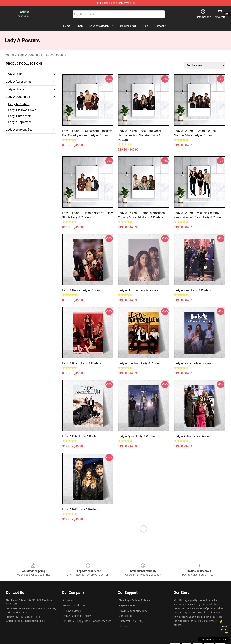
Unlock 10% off (224, 628)
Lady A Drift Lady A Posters (80, 509)
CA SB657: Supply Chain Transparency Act (87, 621)
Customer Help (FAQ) (131, 621)
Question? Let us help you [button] (214, 640)
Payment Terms (128, 605)
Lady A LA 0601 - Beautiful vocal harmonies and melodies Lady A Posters (139, 135)
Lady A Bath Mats (20, 116)
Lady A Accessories (19, 82)
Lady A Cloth (14, 74)
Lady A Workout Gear (20, 130)
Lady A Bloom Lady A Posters (82, 363)
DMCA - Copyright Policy (77, 616)
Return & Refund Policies (133, 611)
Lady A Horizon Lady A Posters (138, 290)
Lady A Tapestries (20, 122)
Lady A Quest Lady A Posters (137, 436)
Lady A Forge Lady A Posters (193, 363)
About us (68, 600)
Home (10, 55)
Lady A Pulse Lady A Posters (192, 436)
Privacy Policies (72, 611)
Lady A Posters (56, 55)
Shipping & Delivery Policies (134, 600)
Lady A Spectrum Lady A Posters (139, 363)
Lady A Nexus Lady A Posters (81, 290)
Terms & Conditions (74, 605)
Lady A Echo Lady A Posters (81, 436)
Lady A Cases (15, 89)
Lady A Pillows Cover (22, 110)
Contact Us (125, 616)
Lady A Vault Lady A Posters (192, 290)
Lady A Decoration (30, 55)
